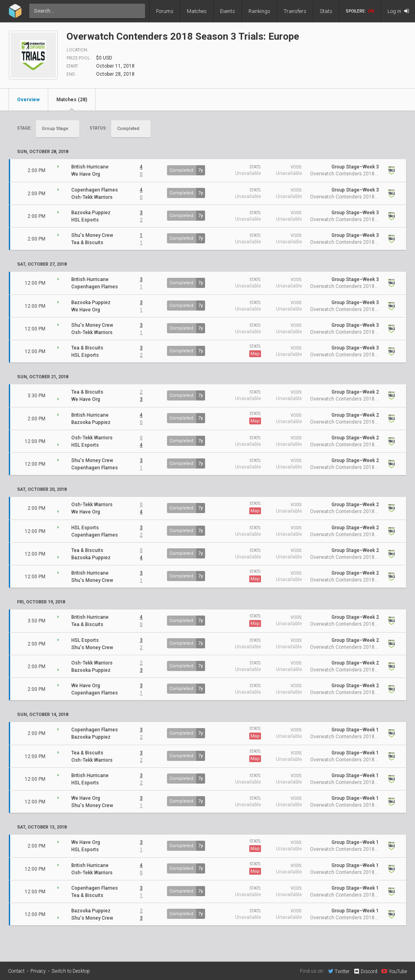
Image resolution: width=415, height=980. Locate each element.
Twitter (339, 971)
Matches (197, 11)
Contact (16, 971)
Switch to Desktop (71, 971)
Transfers (295, 11)
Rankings (259, 11)
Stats (326, 11)
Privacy (38, 971)
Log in (398, 11)
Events (228, 11)
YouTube (394, 971)
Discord (365, 971)
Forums (165, 11)
